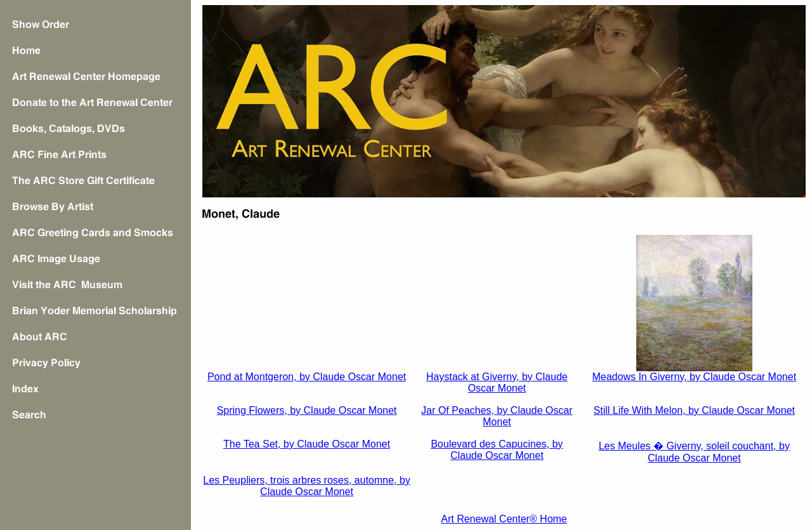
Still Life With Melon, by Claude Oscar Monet (694, 410)
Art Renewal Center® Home (504, 519)
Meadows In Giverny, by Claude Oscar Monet (694, 377)
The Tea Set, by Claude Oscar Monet (307, 444)
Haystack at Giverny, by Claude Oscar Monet (497, 382)
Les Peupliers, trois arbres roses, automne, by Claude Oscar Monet (306, 486)
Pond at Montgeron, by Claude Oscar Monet (307, 377)
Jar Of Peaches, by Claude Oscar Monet (497, 416)
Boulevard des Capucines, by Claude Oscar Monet (497, 450)
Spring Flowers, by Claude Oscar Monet (307, 410)
